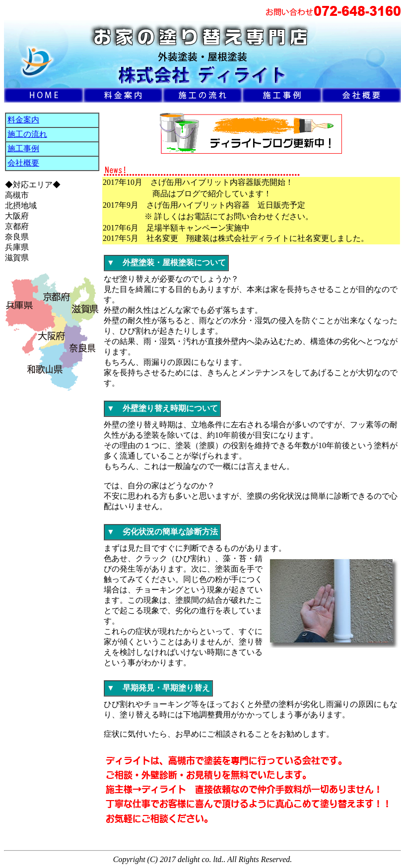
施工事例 (23, 148)
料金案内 (23, 120)
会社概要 (23, 163)
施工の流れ (27, 134)
